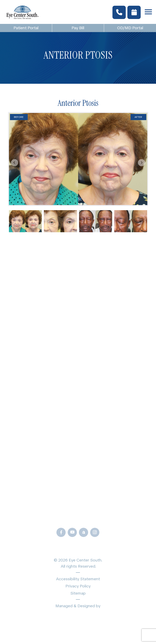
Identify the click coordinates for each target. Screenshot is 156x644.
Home (78, 319)
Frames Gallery (78, 428)
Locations (78, 364)
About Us (78, 357)
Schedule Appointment (78, 372)
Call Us (78, 520)
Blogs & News (78, 406)
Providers (78, 349)
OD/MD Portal (130, 28)
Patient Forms (78, 399)
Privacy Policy (78, 586)
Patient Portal (26, 28)
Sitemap (78, 593)
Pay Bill (78, 28)
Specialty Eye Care (78, 341)
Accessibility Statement (78, 579)
